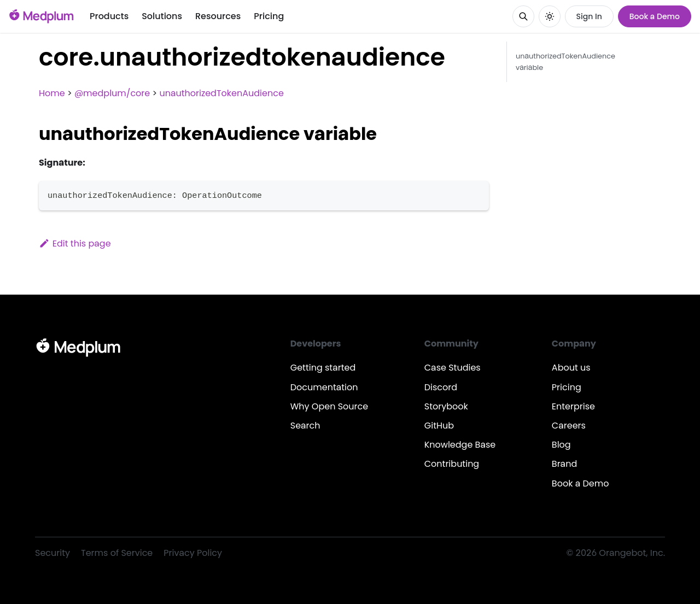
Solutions (162, 16)
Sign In (589, 16)
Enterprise (573, 406)
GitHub (439, 426)
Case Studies (453, 368)
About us (571, 368)
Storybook (446, 406)
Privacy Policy (193, 553)
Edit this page (75, 244)
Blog (561, 445)
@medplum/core (112, 93)
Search (305, 426)
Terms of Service (117, 553)
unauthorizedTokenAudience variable (565, 62)
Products (109, 16)
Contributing (452, 464)
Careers (569, 426)
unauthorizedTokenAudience (221, 93)
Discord (441, 387)
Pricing (269, 16)
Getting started (323, 368)
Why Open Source (329, 406)
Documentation (324, 387)
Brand (564, 464)
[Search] (523, 16)
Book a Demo (655, 16)
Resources (218, 16)
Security (52, 553)
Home (52, 93)
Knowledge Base (460, 445)
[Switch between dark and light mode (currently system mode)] (550, 16)
